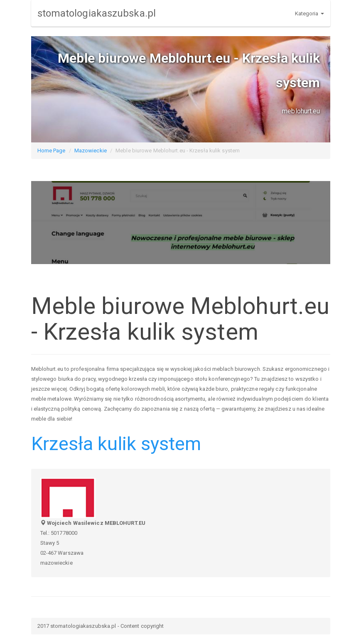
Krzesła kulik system (116, 444)
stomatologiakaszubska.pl (97, 13)
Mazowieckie (91, 151)
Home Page (52, 151)
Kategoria (309, 13)
